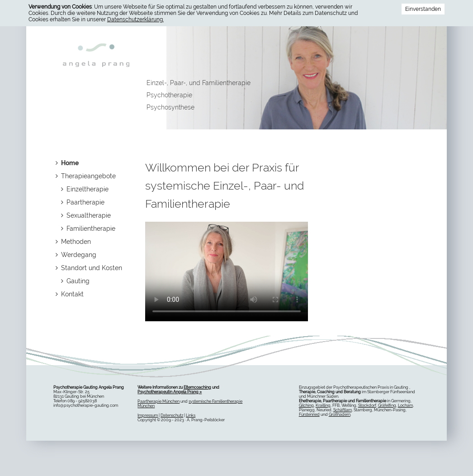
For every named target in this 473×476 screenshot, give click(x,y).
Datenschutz (172, 415)
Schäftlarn (343, 410)
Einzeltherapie (85, 189)
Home (67, 163)
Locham (405, 405)
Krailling (323, 405)
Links (191, 415)
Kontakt (70, 294)
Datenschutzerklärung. (135, 19)
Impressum (148, 415)
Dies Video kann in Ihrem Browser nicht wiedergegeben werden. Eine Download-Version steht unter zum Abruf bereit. (227, 267)
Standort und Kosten (89, 268)
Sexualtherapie (86, 215)
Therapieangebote (86, 176)
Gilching (306, 405)
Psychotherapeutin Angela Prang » (170, 392)
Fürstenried (309, 414)
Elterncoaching (197, 387)
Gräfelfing (387, 405)
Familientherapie (88, 228)
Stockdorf (367, 405)
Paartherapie (83, 202)
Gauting (75, 281)
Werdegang (76, 255)
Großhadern (340, 414)
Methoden (73, 242)
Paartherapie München (158, 401)
